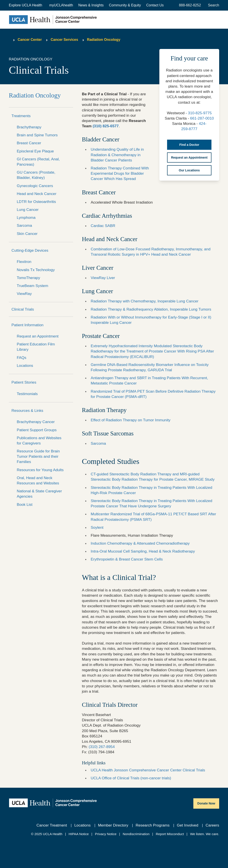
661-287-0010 (202, 118)
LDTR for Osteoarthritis (36, 202)
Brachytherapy (29, 127)
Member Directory (113, 825)
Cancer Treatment (52, 825)
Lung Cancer (28, 210)
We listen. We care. (205, 834)
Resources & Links (27, 411)
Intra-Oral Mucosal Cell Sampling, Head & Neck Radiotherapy (143, 551)
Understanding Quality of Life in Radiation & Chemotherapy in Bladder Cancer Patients (117, 155)
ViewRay (24, 294)
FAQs (22, 358)
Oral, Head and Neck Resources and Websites (38, 480)
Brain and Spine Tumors (37, 135)
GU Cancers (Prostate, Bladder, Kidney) (36, 175)
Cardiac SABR (103, 226)
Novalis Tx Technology (36, 270)
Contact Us (155, 5)
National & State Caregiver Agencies (39, 494)
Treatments (21, 116)
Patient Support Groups (37, 430)
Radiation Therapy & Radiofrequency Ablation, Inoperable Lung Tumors (151, 309)
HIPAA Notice (79, 834)
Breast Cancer (29, 143)
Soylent (97, 527)
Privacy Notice (106, 834)
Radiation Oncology (104, 40)
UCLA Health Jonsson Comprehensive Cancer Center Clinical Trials (148, 770)
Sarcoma (24, 225)
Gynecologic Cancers (35, 186)
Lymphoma (26, 217)
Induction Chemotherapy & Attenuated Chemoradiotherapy (140, 543)
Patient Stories (24, 382)
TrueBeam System (32, 286)
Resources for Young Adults (40, 470)
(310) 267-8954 (102, 747)
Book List (25, 504)
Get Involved (187, 825)
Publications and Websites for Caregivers (39, 441)
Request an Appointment (38, 336)
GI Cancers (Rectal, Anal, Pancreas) (38, 162)
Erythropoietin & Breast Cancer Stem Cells (127, 559)
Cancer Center (30, 40)
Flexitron (24, 262)
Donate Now (206, 803)
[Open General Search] (213, 5)
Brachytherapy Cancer (36, 422)
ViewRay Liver (103, 278)
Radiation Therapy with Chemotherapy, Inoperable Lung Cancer (145, 301)
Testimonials (27, 394)
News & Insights (91, 5)
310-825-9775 (200, 113)
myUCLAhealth (61, 5)
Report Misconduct (170, 834)
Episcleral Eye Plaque (35, 151)
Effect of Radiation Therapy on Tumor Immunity (131, 420)
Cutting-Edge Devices (30, 250)
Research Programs (153, 825)
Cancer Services (64, 40)
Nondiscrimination (136, 834)
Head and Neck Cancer (37, 194)
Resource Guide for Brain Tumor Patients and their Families (38, 456)
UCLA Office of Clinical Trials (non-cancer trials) (131, 778)
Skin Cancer (27, 234)
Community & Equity (125, 5)
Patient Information (27, 325)
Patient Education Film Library (36, 347)
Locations (25, 366)
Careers (212, 825)
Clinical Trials (23, 309)
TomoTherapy (28, 278)
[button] (26, 5)
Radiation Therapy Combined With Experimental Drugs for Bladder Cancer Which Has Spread (120, 173)
